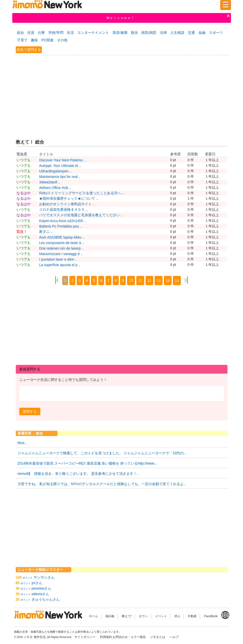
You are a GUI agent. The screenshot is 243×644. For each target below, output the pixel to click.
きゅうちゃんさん (46, 599)
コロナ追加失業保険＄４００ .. (63, 209)
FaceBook (211, 616)
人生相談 (177, 33)
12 (150, 280)
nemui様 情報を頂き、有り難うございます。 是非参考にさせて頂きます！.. (78, 474)
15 (177, 280)
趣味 (34, 40)
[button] (30, 411)
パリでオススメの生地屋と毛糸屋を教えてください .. (81, 215)
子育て (22, 40)
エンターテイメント (93, 33)
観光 (135, 33)
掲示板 (110, 616)
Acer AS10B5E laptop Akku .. (62, 237)
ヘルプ (174, 637)
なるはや (24, 193)
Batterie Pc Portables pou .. (60, 226)
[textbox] (122, 394)
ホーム (93, 616)
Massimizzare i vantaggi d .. (61, 254)
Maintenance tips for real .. (60, 177)
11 (140, 280)
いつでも (24, 160)
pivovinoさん (41, 588)
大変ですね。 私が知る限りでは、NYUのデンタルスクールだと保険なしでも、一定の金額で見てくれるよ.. (102, 484)
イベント (161, 616)
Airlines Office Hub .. (55, 188)
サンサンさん (44, 577)
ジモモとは (158, 637)
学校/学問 (56, 33)
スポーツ (216, 33)
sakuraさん (40, 594)
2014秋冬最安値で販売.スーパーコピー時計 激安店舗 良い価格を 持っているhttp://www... (87, 463)
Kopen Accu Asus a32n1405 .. (63, 221)
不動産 (192, 616)
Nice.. (22, 443)
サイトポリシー (85, 637)
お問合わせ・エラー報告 (130, 637)
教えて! (127, 616)
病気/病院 (149, 33)
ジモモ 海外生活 (34, 637)
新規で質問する (29, 50)
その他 (62, 40)
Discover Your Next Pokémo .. (62, 160)
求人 (177, 616)
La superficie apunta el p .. (60, 265)
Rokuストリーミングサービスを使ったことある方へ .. (81, 193)
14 (168, 280)
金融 (202, 33)
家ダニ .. (46, 232)
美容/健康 (120, 33)
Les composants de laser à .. (62, 243)
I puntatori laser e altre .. (58, 259)
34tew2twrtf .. (49, 182)
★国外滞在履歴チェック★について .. (69, 198)
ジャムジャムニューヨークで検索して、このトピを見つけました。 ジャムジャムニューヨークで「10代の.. (102, 453)
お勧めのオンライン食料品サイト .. (67, 204)
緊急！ (22, 232)
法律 (163, 33)
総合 (21, 33)
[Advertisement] (122, 94)
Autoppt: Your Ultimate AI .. (60, 166)
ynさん (37, 583)
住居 (31, 33)
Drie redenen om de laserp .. (61, 248)
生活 (70, 33)
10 (131, 280)
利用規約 (106, 637)
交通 (191, 33)
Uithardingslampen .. (55, 171)
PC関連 (47, 40)
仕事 (41, 33)
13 (159, 280)
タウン (143, 616)
